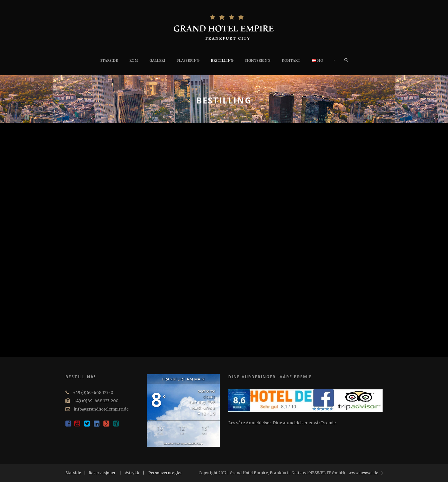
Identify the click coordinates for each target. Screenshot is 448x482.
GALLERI (157, 60)
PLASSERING (188, 60)
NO (317, 60)
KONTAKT (291, 60)
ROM (134, 60)
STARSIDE (109, 60)
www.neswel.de (363, 473)
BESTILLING (222, 60)
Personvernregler (165, 473)
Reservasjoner (102, 473)
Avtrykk (132, 473)
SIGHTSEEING (258, 60)
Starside (73, 473)
